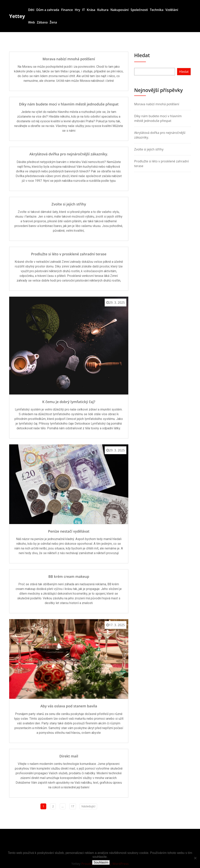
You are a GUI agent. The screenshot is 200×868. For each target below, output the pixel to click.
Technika (157, 10)
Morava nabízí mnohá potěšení (69, 59)
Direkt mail (69, 756)
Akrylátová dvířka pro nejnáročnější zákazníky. (69, 154)
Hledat (142, 55)
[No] (195, 858)
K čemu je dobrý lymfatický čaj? (69, 402)
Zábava (42, 22)
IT (83, 10)
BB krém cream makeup (69, 576)
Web (31, 22)
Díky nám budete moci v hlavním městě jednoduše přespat (69, 104)
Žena (53, 22)
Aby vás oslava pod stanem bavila (69, 706)
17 (73, 806)
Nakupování (119, 10)
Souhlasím (101, 862)
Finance (67, 10)
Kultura (103, 10)
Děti (31, 10)
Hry (78, 10)
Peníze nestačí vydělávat (69, 531)
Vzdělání (172, 10)
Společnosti (139, 10)
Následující (88, 806)
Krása (91, 10)
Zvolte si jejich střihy (69, 204)
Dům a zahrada (48, 10)
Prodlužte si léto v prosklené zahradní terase (69, 254)
